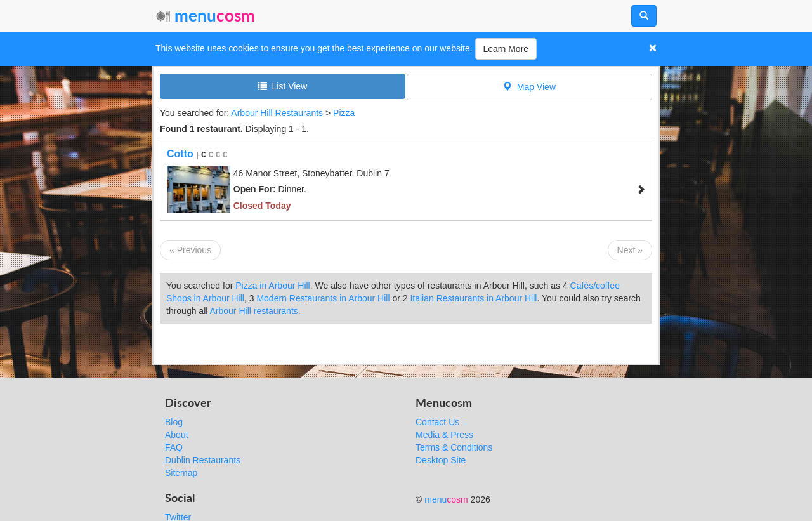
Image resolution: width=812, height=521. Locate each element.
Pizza (344, 113)
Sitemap (181, 473)
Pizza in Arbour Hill (273, 286)
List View (283, 86)
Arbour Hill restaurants (254, 311)
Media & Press (444, 435)
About (177, 435)
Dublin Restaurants (203, 460)
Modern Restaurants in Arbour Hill (323, 298)
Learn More (506, 49)
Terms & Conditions (454, 447)
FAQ (174, 447)
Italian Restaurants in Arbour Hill (473, 298)
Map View (529, 87)
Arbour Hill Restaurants (277, 113)
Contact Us (437, 422)
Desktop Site (441, 460)
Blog (174, 422)
